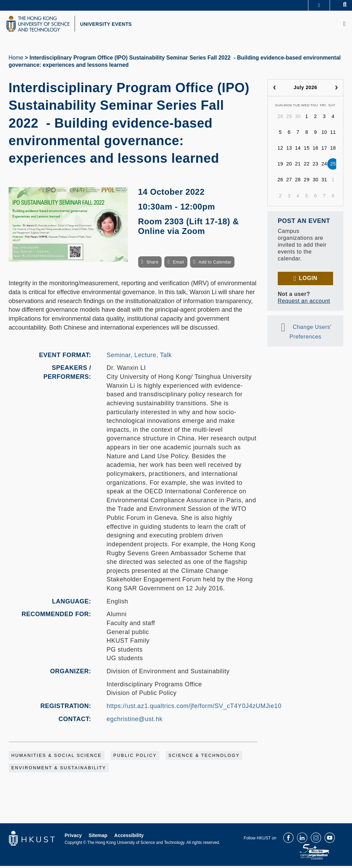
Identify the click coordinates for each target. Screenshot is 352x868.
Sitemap (98, 837)
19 (280, 166)
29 (289, 118)
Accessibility (129, 837)
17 (324, 150)
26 (280, 182)
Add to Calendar (215, 264)
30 (298, 118)
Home (16, 60)
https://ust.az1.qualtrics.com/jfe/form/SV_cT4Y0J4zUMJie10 (194, 708)
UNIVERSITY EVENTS (112, 25)
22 (307, 166)
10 (324, 134)
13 (289, 150)
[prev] (274, 90)
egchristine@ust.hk (135, 721)
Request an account (304, 303)
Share (152, 264)
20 (289, 166)
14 (298, 150)
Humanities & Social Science (57, 758)
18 (333, 150)
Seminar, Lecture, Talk (139, 357)
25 (333, 166)
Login (308, 280)
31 (324, 182)
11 (333, 134)
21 (298, 166)
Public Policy (135, 758)
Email (179, 264)
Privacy (73, 837)
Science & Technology (204, 758)
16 (315, 150)
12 (280, 150)
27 (289, 182)
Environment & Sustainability (59, 770)
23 (315, 166)
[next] (336, 90)
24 (324, 166)
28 (280, 118)
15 (307, 150)
